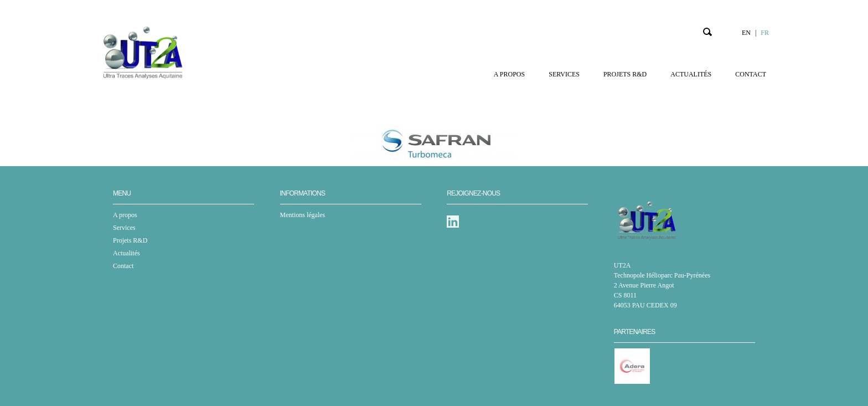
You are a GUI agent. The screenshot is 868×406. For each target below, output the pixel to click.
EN (746, 33)
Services (564, 74)
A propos (509, 74)
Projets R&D (625, 74)
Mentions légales (303, 215)
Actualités (691, 74)
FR (765, 33)
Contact (751, 74)
